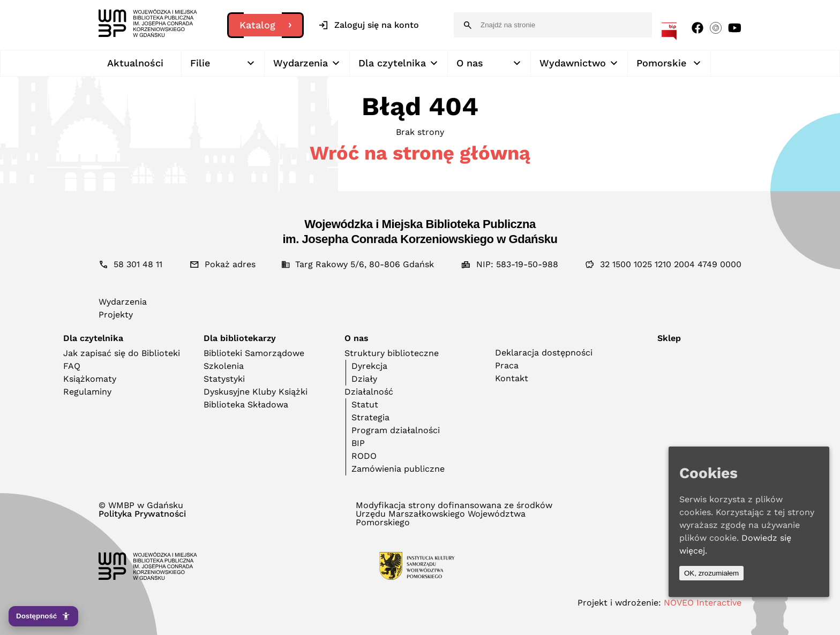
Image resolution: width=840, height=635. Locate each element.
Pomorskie (669, 63)
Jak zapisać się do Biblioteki (122, 353)
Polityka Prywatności (142, 514)
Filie (223, 63)
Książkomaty (90, 379)
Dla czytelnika (399, 63)
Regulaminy (87, 392)
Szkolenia (224, 366)
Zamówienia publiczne (398, 469)
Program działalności (396, 430)
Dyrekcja (369, 366)
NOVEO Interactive (703, 603)
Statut (365, 405)
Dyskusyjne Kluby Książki (256, 392)
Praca (507, 365)
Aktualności (135, 63)
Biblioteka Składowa (246, 405)
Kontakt (512, 378)
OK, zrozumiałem (711, 573)
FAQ (72, 366)
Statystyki (224, 379)
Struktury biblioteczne (392, 353)
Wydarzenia (307, 63)
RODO (364, 456)
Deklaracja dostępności (544, 353)
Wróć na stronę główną (420, 153)
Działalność (369, 392)
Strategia (370, 417)
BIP (358, 443)
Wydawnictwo (579, 63)
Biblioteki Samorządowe (254, 353)
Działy (364, 379)
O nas (489, 63)
